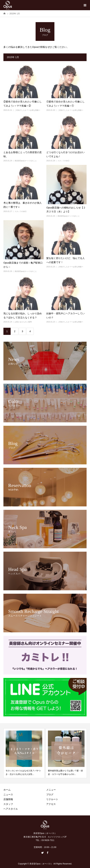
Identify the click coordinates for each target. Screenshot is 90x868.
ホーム (7, 790)
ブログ (50, 794)
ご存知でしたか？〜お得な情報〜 (27, 110)
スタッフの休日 (63, 161)
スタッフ (8, 804)
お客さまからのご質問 (23, 322)
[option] (24, 753)
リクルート (52, 799)
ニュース (8, 794)
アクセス (51, 804)
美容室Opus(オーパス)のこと (26, 161)
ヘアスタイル (11, 809)
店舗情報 (8, 799)
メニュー (51, 790)
